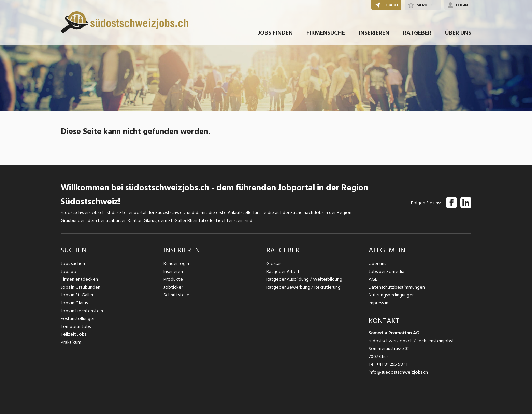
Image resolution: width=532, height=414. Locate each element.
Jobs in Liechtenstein (82, 311)
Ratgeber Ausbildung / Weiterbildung (304, 279)
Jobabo (69, 271)
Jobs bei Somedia (386, 271)
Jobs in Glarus (74, 303)
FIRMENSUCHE (326, 34)
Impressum (379, 303)
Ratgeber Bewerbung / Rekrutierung (303, 287)
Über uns (377, 264)
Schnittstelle (176, 295)
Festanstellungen (78, 319)
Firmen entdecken (79, 279)
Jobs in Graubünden (81, 287)
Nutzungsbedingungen (392, 295)
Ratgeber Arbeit (283, 271)
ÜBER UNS (458, 34)
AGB (373, 279)
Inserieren (173, 271)
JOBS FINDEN (275, 34)
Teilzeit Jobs (74, 334)
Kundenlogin (176, 264)
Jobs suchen (73, 264)
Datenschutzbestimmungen (397, 287)
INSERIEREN (374, 34)
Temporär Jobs (76, 326)
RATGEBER (417, 34)
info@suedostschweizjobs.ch (398, 372)
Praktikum (71, 342)
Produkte (173, 279)
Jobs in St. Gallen (78, 295)
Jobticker (173, 287)
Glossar (274, 264)
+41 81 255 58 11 (392, 364)
